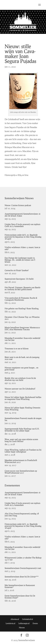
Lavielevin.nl (10, 623)
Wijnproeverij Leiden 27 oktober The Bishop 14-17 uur (23, 559)
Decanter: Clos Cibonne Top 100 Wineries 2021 (22, 318)
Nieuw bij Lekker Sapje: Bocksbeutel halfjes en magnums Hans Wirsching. (23, 398)
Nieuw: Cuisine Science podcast (18, 205)
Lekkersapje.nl (24, 623)
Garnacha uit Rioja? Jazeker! (17, 270)
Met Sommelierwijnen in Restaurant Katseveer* (20, 586)
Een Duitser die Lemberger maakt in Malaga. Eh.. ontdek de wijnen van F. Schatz (20, 260)
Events (35, 623)
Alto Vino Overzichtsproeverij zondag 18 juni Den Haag (22, 514)
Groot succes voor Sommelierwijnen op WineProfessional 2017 (21, 472)
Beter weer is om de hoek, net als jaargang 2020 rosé (22, 358)
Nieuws (22, 628)
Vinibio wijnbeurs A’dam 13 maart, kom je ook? (22, 248)
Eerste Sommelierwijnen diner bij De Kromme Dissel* (20, 597)
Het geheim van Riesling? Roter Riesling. (22, 308)
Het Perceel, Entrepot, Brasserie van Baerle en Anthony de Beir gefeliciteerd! (22, 288)
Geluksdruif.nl (27, 619)
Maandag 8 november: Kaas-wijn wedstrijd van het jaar (22, 339)
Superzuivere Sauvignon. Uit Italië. (19, 279)
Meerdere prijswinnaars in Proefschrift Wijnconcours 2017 (21, 461)
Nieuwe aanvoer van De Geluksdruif (20, 389)
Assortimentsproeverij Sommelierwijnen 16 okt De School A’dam (23, 215)
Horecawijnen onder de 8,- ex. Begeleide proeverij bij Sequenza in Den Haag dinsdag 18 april (23, 237)
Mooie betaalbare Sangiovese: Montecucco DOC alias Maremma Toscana (22, 328)
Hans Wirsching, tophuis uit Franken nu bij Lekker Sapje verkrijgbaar (23, 451)
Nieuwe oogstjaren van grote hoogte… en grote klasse (21, 369)
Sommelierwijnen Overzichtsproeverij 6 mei (23, 568)
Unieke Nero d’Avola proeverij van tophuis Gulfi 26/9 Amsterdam (22, 225)
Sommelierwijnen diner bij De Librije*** (22, 577)
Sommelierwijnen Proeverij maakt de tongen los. (23, 419)
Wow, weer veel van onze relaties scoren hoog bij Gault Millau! (21, 440)
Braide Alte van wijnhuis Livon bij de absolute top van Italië (20, 379)
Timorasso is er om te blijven (17, 348)
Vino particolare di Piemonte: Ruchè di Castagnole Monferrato (21, 299)
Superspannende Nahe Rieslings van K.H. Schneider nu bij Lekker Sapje (22, 430)
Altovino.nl (15, 619)
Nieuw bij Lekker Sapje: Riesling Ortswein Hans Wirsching (22, 409)
